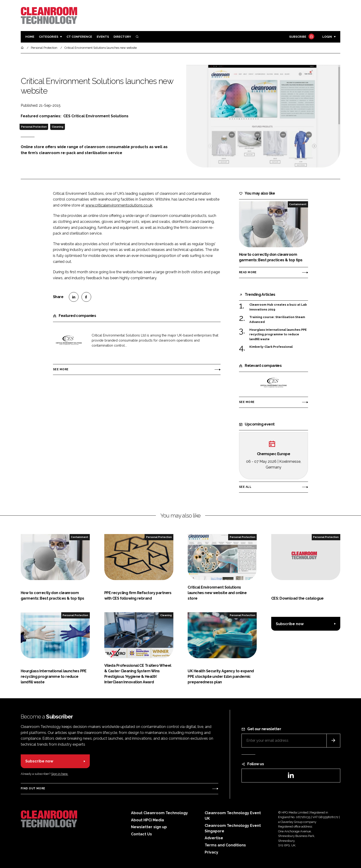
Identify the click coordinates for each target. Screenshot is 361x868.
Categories (49, 37)
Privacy (211, 852)
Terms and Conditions (225, 845)
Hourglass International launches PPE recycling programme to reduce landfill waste (278, 335)
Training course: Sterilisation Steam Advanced (277, 319)
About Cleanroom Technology (159, 813)
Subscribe (301, 37)
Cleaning (58, 127)
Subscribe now (290, 624)
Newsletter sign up (149, 827)
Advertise (214, 838)
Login (327, 37)
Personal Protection (34, 127)
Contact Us (141, 834)
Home (30, 37)
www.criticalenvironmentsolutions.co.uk (119, 205)
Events (103, 37)
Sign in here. (60, 774)
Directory (122, 37)
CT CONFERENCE (79, 37)
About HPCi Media (147, 820)
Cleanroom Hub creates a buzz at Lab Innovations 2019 (278, 307)
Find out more (33, 788)
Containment (298, 204)
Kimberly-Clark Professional (271, 347)
